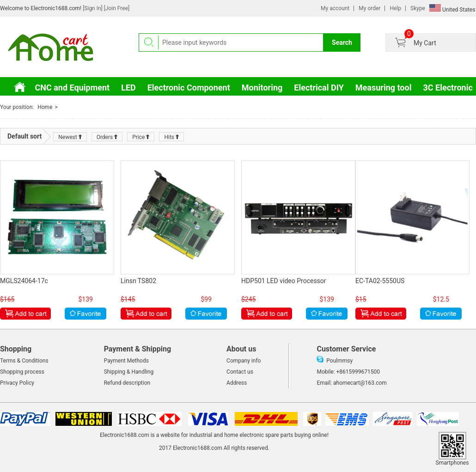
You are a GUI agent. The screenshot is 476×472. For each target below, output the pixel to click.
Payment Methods (126, 361)
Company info (244, 361)
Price (141, 137)
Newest (70, 137)
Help (395, 8)
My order (369, 8)
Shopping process (22, 372)
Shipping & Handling (129, 372)
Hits (171, 137)
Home (45, 107)
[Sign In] (93, 8)
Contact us (240, 372)
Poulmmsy (335, 361)
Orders (107, 137)
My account (335, 8)
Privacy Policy (17, 383)
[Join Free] (117, 8)
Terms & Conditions (24, 361)
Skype (418, 8)
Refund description (127, 383)
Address (237, 383)
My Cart (425, 43)
